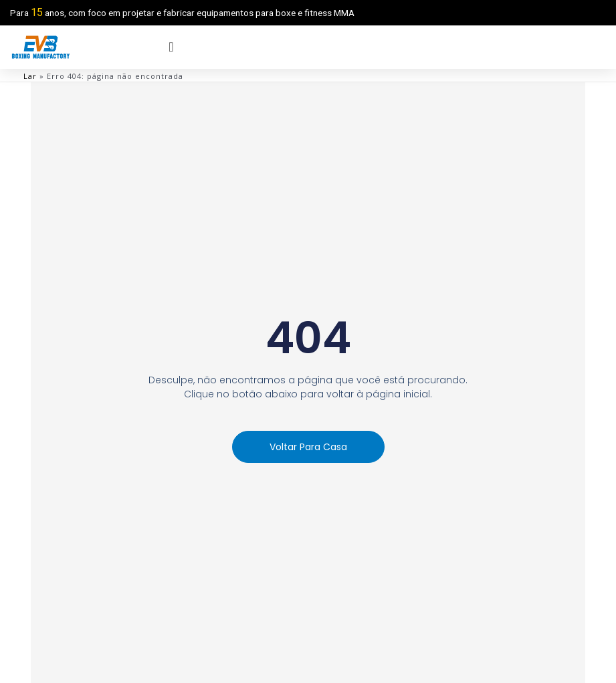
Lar (30, 76)
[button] (308, 447)
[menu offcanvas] (171, 47)
